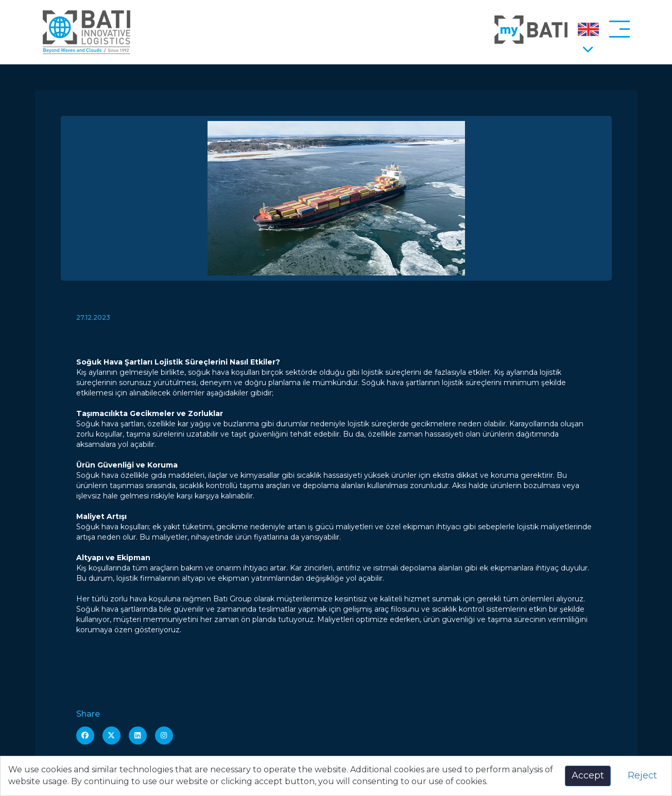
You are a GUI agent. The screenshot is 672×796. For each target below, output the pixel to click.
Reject (642, 775)
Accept (588, 775)
